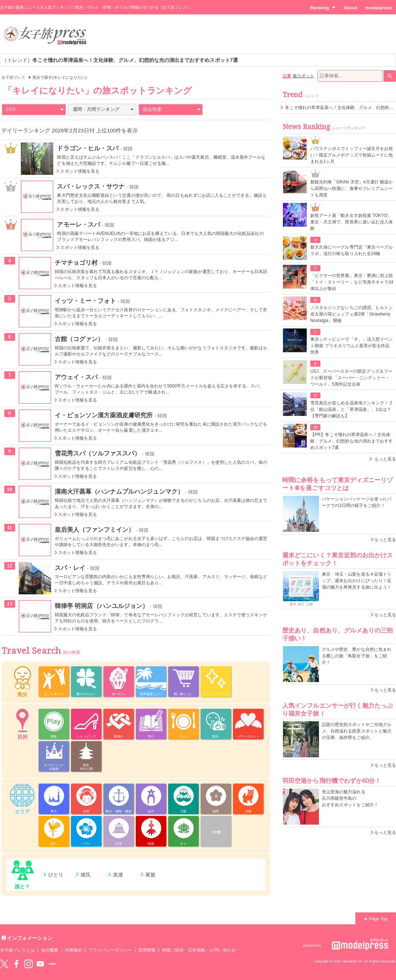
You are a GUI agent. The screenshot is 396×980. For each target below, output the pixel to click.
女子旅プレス (13, 77)
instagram (28, 964)
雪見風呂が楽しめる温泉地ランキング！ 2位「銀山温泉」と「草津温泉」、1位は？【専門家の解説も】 (351, 409)
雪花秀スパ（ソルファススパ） (98, 453)
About (350, 8)
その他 (216, 832)
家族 (150, 875)
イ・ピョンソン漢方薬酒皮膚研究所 (104, 415)
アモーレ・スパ (78, 224)
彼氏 (86, 875)
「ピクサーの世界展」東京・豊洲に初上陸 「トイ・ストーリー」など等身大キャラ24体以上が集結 (352, 282)
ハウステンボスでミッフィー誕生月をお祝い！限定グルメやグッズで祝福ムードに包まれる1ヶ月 (352, 155)
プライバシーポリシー (110, 950)
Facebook (16, 964)
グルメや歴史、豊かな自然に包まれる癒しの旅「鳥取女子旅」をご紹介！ (357, 656)
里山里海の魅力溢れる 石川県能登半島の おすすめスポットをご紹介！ (350, 798)
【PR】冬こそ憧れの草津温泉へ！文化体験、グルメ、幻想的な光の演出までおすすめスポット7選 (352, 441)
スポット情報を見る (80, 171)
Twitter (4, 964)
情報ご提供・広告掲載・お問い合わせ (199, 950)
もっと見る (385, 459)
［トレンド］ (120, 60)
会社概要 (50, 950)
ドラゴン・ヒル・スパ (88, 148)
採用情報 (147, 950)
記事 (287, 76)
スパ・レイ (70, 568)
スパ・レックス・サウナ (91, 186)
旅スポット (303, 76)
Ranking (323, 8)
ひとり (56, 875)
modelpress (379, 8)
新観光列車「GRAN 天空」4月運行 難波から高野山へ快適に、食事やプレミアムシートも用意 (352, 189)
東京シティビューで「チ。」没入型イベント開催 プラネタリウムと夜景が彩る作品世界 (352, 346)
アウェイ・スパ (76, 377)
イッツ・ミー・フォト (85, 301)
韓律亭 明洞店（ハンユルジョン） (102, 606)
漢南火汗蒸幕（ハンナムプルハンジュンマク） (119, 491)
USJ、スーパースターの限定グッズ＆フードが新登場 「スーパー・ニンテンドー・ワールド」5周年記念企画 (351, 378)
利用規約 (73, 950)
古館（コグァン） (79, 339)
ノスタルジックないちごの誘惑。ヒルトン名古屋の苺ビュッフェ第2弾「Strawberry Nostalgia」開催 (352, 314)
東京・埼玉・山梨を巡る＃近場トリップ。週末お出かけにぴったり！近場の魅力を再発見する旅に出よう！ (357, 581)
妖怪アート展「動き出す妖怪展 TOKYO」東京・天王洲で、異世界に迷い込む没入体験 (352, 222)
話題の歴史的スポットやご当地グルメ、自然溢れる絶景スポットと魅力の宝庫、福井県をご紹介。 (357, 731)
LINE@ (53, 964)
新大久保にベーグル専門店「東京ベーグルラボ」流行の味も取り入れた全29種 (352, 250)
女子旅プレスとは (17, 950)
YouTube (40, 964)
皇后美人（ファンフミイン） (95, 530)
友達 (118, 875)
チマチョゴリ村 (76, 263)
